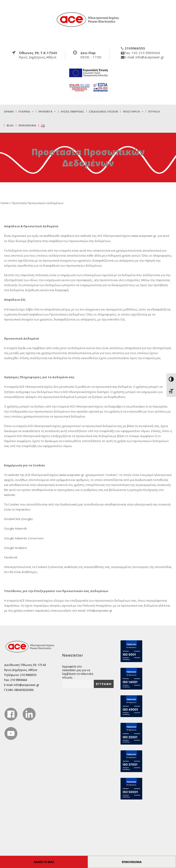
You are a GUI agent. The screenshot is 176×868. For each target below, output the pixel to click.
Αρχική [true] (9, 111)
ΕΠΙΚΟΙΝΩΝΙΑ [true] (132, 862)
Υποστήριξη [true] (131, 111)
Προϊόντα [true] (45, 111)
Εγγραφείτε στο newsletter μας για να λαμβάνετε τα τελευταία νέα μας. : (78, 672)
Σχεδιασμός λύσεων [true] (103, 111)
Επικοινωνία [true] (27, 125)
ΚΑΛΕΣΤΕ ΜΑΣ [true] (44, 862)
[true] (88, 19)
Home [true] (5, 203)
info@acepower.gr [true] (99, 610)
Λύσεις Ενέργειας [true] (72, 111)
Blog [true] (10, 125)
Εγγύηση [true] (154, 111)
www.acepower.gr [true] (144, 236)
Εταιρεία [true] (24, 111)
